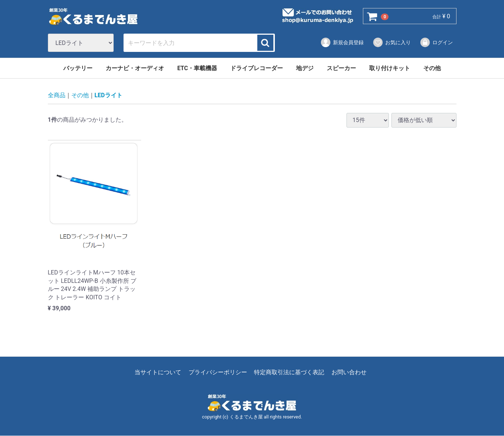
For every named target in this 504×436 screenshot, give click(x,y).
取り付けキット (390, 68)
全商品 (57, 96)
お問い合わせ (349, 373)
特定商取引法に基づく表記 (289, 373)
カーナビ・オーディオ (135, 68)
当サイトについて (158, 373)
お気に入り (392, 42)
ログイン (436, 42)
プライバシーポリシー (218, 373)
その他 (432, 68)
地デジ (305, 68)
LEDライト (109, 96)
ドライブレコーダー (257, 68)
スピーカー (341, 68)
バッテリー (78, 68)
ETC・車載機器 (197, 68)
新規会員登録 (342, 42)
